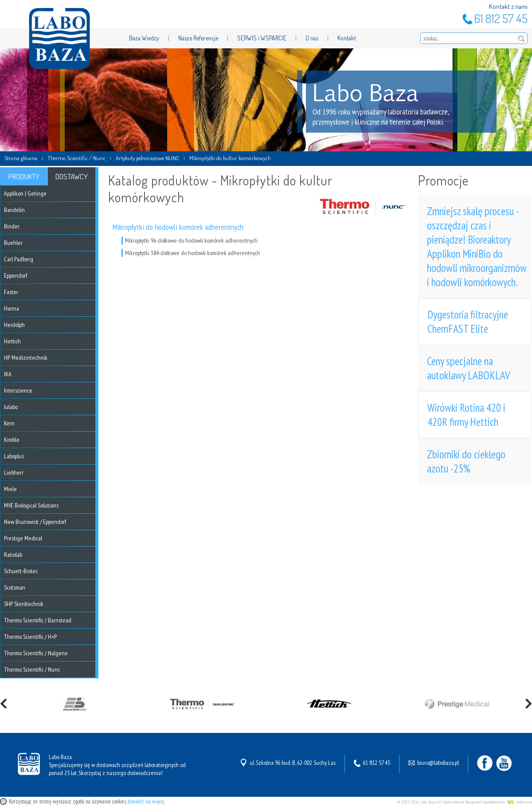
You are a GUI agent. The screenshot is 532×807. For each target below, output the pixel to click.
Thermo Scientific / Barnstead (38, 620)
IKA (8, 374)
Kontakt (347, 38)
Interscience (18, 390)
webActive (524, 802)
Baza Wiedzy (144, 38)
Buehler (13, 243)
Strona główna (21, 158)
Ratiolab (13, 555)
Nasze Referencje (198, 38)
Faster (11, 292)
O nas (312, 38)
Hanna (12, 308)
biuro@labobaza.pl (438, 763)
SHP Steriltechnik (24, 604)
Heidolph (14, 325)
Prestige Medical (23, 538)
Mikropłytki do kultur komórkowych (230, 158)
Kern (9, 423)
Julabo (11, 407)
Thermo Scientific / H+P (30, 637)
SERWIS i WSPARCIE (262, 38)
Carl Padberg (19, 259)
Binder (12, 226)
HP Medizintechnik (26, 358)
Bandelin (14, 210)
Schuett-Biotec (21, 571)
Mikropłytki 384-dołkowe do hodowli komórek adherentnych (193, 253)
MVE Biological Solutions (31, 505)
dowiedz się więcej (146, 801)
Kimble (12, 440)
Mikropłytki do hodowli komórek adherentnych (178, 227)
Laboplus (14, 456)
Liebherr (14, 472)
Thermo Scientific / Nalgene (36, 653)
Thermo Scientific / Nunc (76, 158)
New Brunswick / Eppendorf (35, 522)
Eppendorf (16, 276)
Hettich (12, 341)
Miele (10, 489)
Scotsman (15, 587)
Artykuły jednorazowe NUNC (147, 158)
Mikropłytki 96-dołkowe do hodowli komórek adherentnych (191, 240)
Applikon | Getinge (25, 193)
